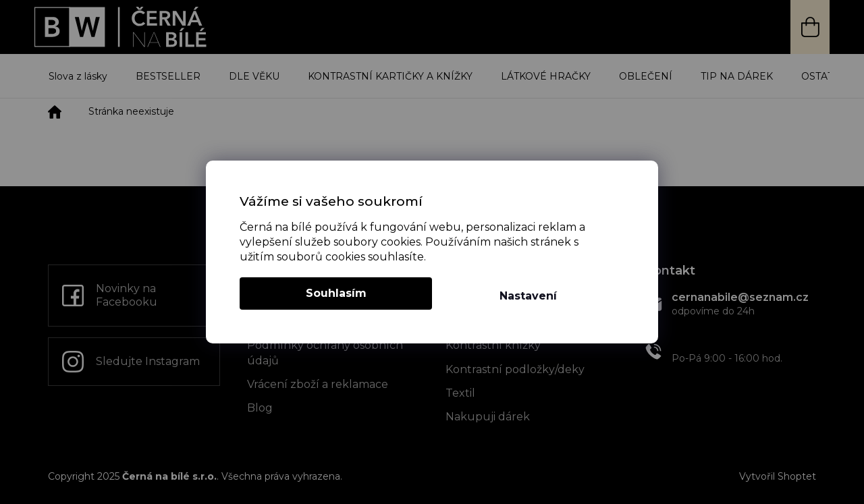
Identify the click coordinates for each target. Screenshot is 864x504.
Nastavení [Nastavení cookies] (528, 296)
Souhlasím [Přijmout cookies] (336, 293)
